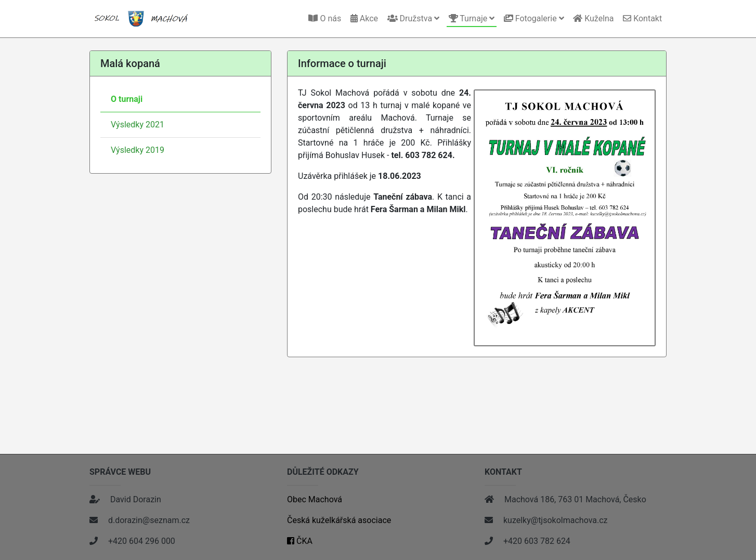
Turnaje (472, 18)
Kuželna (593, 18)
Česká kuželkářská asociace (339, 520)
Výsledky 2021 (138, 125)
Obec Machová (315, 499)
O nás (325, 18)
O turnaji (127, 99)
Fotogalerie (534, 18)
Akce (364, 18)
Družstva (413, 18)
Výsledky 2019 (138, 150)
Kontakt (642, 18)
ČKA (300, 541)
